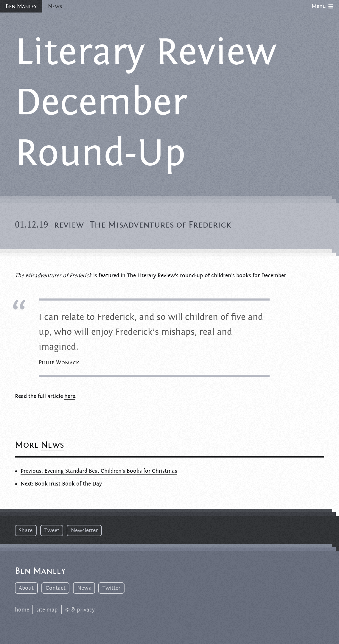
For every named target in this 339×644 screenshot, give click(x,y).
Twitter (111, 588)
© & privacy (80, 610)
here (70, 396)
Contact (56, 588)
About (26, 588)
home (22, 610)
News (55, 6)
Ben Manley (21, 6)
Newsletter (84, 531)
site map (47, 610)
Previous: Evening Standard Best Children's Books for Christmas (99, 471)
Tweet (52, 531)
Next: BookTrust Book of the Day (61, 484)
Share (26, 531)
